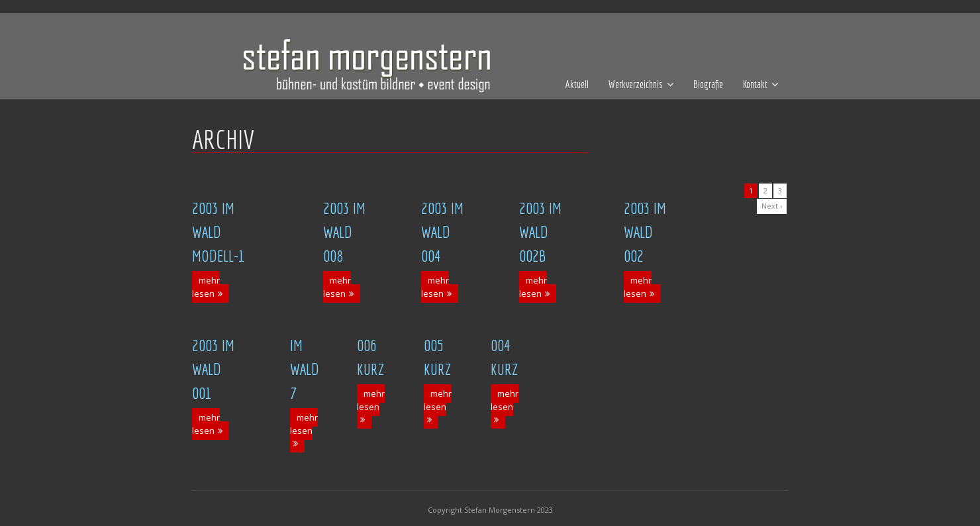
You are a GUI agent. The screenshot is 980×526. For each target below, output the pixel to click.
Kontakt (755, 84)
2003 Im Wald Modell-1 (219, 232)
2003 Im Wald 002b (540, 232)
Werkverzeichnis (636, 84)
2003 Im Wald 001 (213, 369)
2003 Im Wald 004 (442, 232)
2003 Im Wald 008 (344, 232)
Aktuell (577, 84)
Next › (772, 206)
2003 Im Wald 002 (645, 232)
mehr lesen (206, 287)
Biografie (708, 84)
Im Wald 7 (305, 369)
